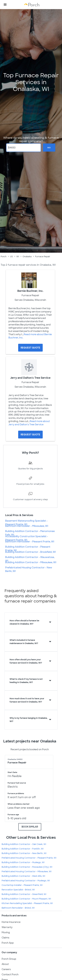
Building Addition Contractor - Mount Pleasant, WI (26, 899)
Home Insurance (11, 922)
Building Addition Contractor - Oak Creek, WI (24, 844)
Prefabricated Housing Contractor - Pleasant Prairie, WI (29, 858)
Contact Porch (10, 974)
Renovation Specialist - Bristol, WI (18, 890)
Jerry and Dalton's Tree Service (30, 378)
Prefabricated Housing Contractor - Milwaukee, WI (27, 872)
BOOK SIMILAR (30, 827)
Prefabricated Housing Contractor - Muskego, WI (26, 881)
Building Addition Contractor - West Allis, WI (23, 876)
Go (49, 147)
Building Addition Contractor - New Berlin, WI (24, 853)
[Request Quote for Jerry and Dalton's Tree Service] (30, 435)
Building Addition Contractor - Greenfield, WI (24, 894)
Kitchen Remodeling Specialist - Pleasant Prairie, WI (27, 903)
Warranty (7, 927)
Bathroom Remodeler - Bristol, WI (18, 908)
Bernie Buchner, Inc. (30, 291)
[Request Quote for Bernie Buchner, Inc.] (30, 348)
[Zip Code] (24, 148)
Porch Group (9, 959)
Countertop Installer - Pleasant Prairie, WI (22, 885)
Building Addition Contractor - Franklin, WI (23, 849)
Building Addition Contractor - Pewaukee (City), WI (27, 867)
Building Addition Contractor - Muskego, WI (23, 862)
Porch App (8, 943)
